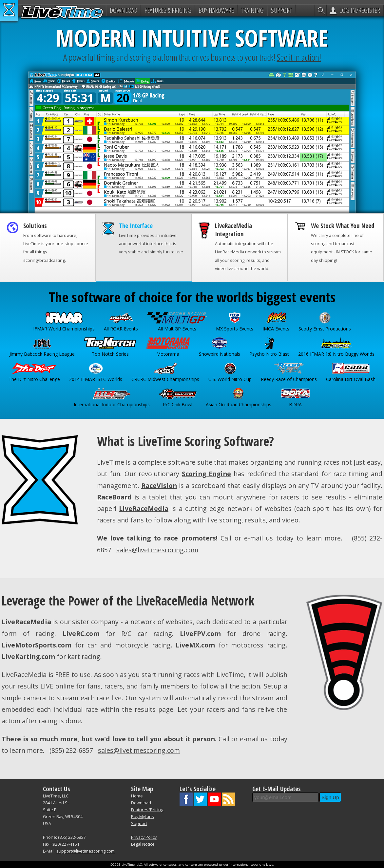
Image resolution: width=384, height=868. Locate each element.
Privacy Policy (144, 837)
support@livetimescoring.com (86, 851)
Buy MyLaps (143, 817)
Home (137, 796)
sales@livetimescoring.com (157, 550)
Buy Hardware (216, 10)
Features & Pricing (168, 10)
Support (281, 10)
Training (252, 10)
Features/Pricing (147, 810)
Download (124, 10)
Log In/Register (360, 10)
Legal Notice (143, 844)
